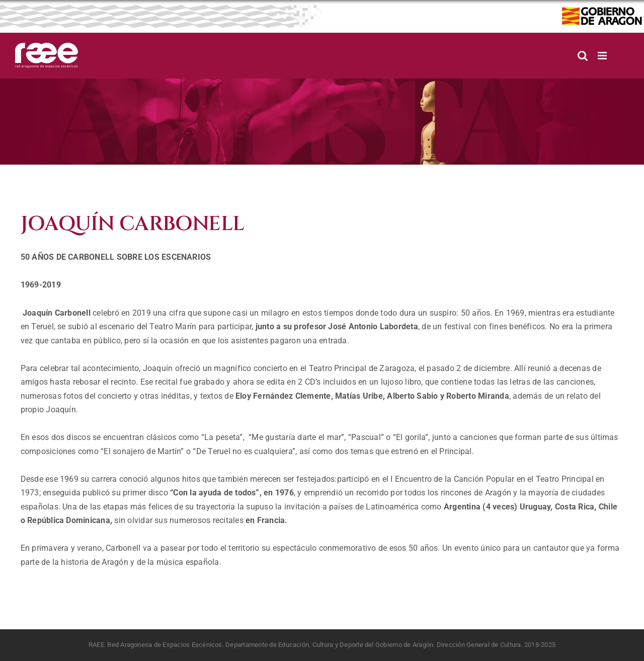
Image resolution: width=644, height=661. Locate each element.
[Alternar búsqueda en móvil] (583, 56)
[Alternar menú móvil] (603, 56)
